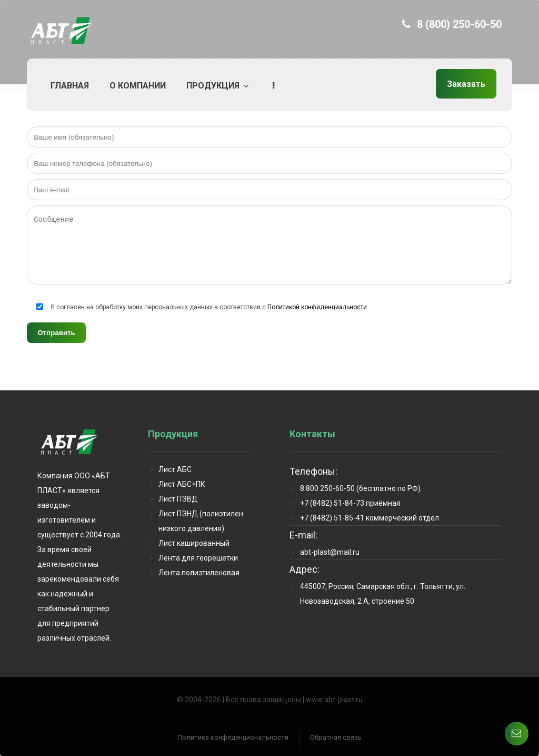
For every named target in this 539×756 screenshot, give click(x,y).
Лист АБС (175, 469)
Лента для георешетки (198, 558)
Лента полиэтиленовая (199, 573)
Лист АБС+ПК (182, 484)
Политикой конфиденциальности (317, 307)
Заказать (466, 84)
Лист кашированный (194, 543)
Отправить (56, 333)
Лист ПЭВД (178, 499)
